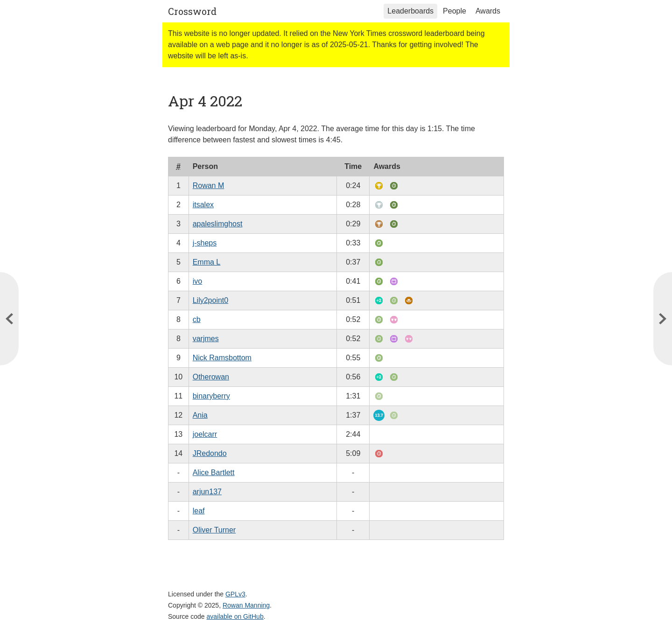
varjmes (206, 339)
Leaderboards (410, 11)
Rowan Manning (246, 605)
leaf (199, 511)
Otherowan (211, 377)
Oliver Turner (214, 530)
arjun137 (207, 492)
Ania (200, 415)
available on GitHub (235, 616)
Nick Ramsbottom (222, 358)
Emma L (207, 262)
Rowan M (209, 185)
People (455, 11)
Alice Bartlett (214, 472)
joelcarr (205, 434)
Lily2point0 (211, 300)
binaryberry (211, 396)
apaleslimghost (218, 224)
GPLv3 (235, 594)
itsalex (203, 205)
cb (197, 319)
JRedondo (210, 453)
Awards (488, 11)
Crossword (192, 11)
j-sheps (205, 243)
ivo (197, 281)
